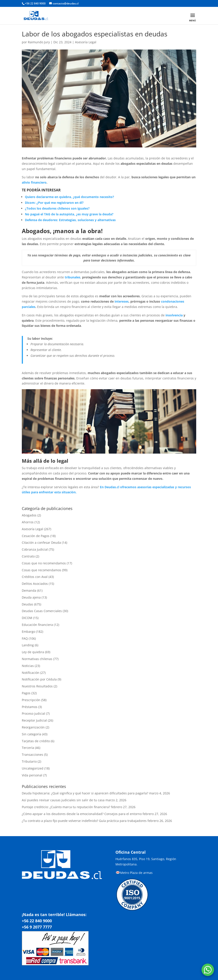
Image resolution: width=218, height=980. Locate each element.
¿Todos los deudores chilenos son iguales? (57, 208)
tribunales (73, 277)
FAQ (25, 638)
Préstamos (30, 707)
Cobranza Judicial (35, 549)
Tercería (28, 748)
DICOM (27, 618)
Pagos (26, 693)
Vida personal (32, 775)
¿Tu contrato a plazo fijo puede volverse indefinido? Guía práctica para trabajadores (84, 821)
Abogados (29, 515)
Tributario (29, 761)
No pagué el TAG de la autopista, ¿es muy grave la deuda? (69, 214)
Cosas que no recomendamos (44, 563)
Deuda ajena (31, 597)
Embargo (28, 632)
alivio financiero (34, 182)
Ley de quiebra (33, 652)
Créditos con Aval (35, 577)
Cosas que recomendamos (41, 570)
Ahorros (28, 522)
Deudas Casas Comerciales (42, 611)
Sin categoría (31, 734)
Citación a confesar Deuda (41, 543)
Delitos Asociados (35, 584)
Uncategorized (33, 768)
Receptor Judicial (34, 720)
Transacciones (32, 755)
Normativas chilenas (37, 659)
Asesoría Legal (86, 42)
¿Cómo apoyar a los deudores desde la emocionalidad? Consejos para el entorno (82, 814)
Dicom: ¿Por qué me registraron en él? (54, 203)
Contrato (28, 556)
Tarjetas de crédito (36, 741)
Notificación (31, 673)
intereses (122, 301)
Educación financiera (37, 625)
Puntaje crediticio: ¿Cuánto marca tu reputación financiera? (66, 807)
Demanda (29, 590)
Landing (28, 645)
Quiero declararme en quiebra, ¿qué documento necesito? (70, 197)
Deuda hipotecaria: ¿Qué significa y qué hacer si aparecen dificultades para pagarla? (85, 793)
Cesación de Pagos (36, 536)
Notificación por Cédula (39, 679)
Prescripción (31, 700)
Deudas (27, 604)
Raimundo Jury (39, 42)
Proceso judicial (33, 713)
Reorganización (33, 727)
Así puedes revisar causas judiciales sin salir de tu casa (63, 800)
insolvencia (174, 315)
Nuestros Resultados (37, 686)
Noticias (28, 666)
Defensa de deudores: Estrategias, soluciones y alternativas (70, 220)
